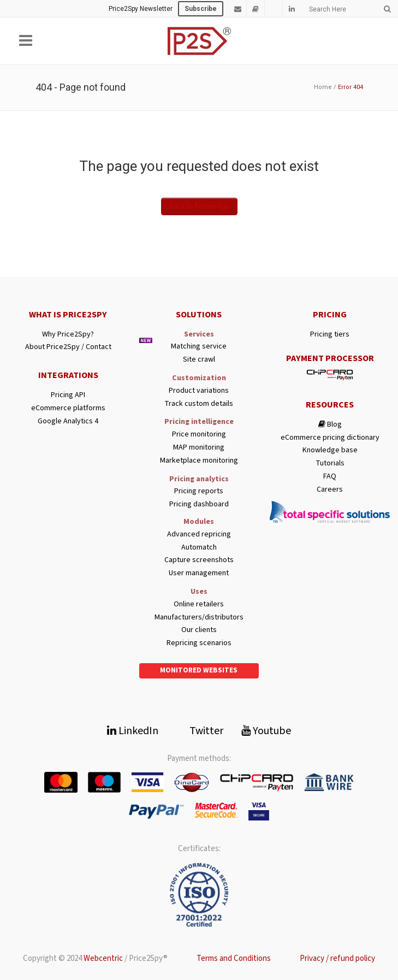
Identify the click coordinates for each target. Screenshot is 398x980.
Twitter (200, 731)
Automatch (199, 548)
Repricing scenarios (199, 643)
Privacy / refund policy (337, 958)
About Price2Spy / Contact (68, 347)
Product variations (199, 391)
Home (323, 87)
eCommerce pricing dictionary (330, 438)
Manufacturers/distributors (199, 618)
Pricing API (68, 395)
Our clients (199, 630)
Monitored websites (199, 670)
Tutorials (330, 464)
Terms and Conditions (234, 958)
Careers (330, 490)
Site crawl (199, 360)
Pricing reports (199, 491)
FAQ (330, 477)
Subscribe (201, 9)
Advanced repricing (199, 535)
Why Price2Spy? (68, 335)
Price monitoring (199, 435)
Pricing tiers (330, 335)
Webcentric (103, 958)
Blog (330, 425)
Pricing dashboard (199, 504)
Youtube (266, 731)
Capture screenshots (199, 560)
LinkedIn (133, 731)
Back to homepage (199, 206)
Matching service (199, 347)
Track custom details (199, 404)
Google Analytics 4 (68, 421)
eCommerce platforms (68, 408)
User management (199, 573)
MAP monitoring (199, 448)
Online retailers (199, 604)
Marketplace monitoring (199, 461)
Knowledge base (330, 450)
